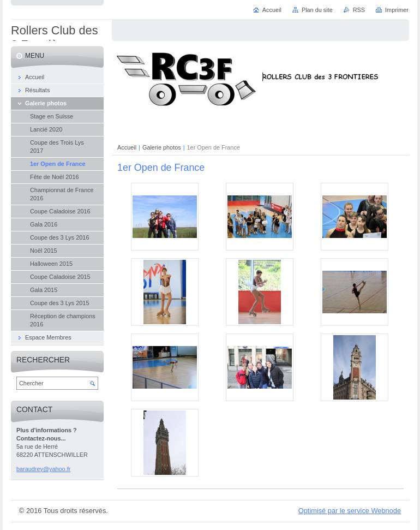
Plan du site (317, 10)
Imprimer (397, 10)
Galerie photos (162, 147)
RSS (359, 10)
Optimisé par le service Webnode (350, 511)
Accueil (127, 147)
